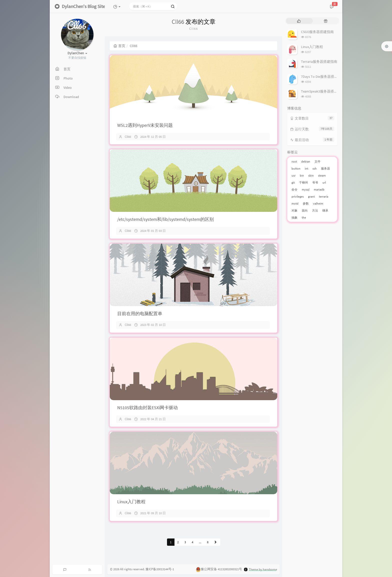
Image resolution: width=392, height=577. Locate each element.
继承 (325, 210)
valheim (318, 203)
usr (293, 175)
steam (322, 175)
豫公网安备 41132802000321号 (221, 569)
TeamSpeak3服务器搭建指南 (323, 91)
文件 (317, 161)
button (296, 168)
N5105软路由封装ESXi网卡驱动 (147, 408)
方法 (315, 210)
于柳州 (303, 182)
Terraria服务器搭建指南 (319, 62)
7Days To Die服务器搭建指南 (323, 77)
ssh (315, 168)
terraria (324, 196)
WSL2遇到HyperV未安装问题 (145, 125)
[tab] (299, 21)
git (293, 182)
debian (306, 161)
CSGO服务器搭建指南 (317, 32)
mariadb (319, 189)
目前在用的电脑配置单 (140, 314)
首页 (119, 46)
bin (302, 175)
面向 (305, 210)
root (294, 161)
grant (311, 196)
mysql (306, 189)
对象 (294, 210)
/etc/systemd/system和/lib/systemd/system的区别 (165, 219)
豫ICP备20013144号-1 (160, 569)
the (304, 217)
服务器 (325, 168)
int (306, 168)
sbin (311, 175)
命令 (294, 189)
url (324, 182)
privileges (298, 196)
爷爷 (315, 182)
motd (295, 203)
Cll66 (128, 137)
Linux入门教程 (131, 502)
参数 (306, 203)
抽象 (294, 217)
